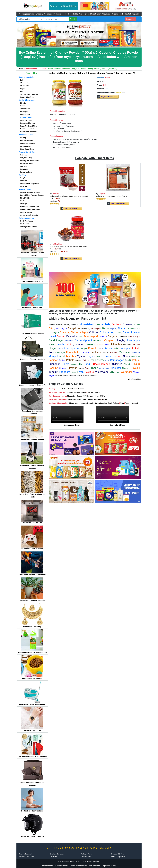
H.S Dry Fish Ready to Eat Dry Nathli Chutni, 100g (68, 246)
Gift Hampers (88, 396)
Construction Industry (78, 866)
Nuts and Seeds (80, 392)
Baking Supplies (101, 403)
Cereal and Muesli (75, 400)
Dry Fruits (70, 392)
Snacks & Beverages (44, 14)
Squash (81, 389)
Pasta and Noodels (87, 403)
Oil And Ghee (74, 403)
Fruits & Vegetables (133, 14)
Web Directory (94, 866)
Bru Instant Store (117, 425)
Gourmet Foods (118, 14)
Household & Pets (75, 14)
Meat (122, 403)
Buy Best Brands (61, 866)
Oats (84, 400)
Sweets (79, 396)
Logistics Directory (109, 866)
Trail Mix (90, 392)
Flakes (105, 400)
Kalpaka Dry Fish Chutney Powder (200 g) (112, 196)
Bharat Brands (47, 866)
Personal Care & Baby (92, 14)
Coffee (64, 389)
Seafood (135, 403)
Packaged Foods (60, 14)
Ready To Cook (113, 403)
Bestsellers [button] (131, 19)
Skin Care (106, 14)
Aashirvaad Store (72, 425)
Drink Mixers (72, 389)
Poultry (128, 403)
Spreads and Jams (94, 400)
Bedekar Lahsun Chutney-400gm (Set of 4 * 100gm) (69, 196)
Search (73, 19)
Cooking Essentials (27, 14)
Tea (59, 389)
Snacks (97, 392)
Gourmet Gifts (100, 396)
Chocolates (71, 396)
